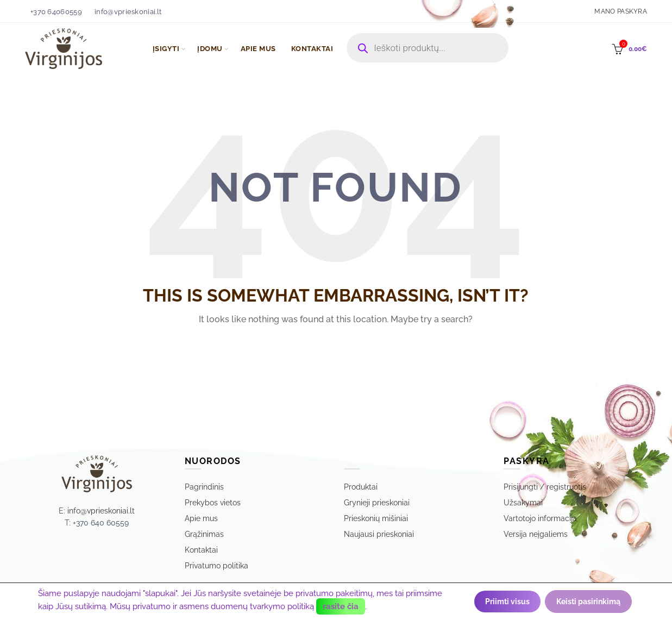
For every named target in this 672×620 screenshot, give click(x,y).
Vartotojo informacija (540, 518)
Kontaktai (201, 550)
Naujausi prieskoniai (379, 534)
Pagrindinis (204, 487)
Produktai (361, 487)
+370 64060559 (56, 12)
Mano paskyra (621, 11)
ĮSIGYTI (166, 49)
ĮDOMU (210, 49)
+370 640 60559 (101, 523)
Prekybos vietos (213, 503)
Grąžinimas (204, 534)
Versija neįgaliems (536, 534)
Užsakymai (523, 503)
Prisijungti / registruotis (545, 487)
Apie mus (201, 518)
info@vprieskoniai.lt (128, 12)
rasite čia (341, 606)
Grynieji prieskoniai (377, 503)
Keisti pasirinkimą (588, 602)
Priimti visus (507, 602)
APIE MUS (258, 49)
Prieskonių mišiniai (376, 518)
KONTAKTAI (312, 49)
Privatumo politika (216, 566)
